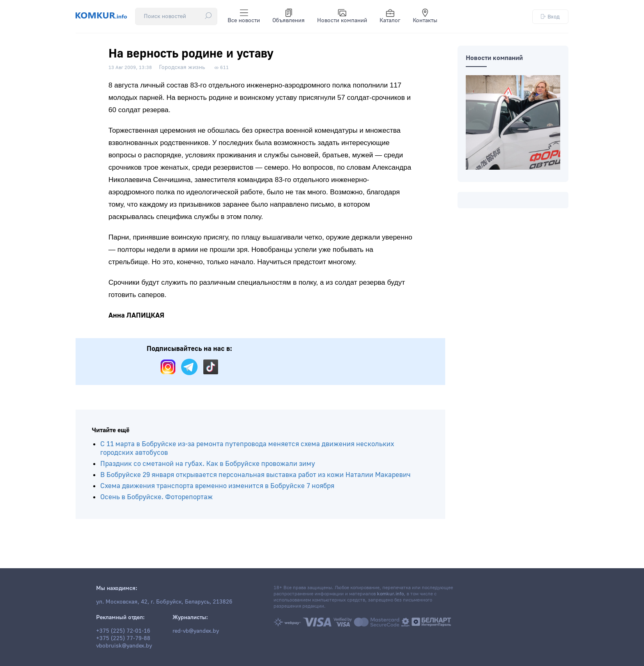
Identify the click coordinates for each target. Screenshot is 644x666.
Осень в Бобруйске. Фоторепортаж (156, 497)
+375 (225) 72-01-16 (123, 631)
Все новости (244, 16)
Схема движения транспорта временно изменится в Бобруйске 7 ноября (217, 486)
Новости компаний (342, 16)
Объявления (289, 16)
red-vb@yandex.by (196, 631)
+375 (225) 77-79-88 (123, 638)
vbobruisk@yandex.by (124, 646)
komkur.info (390, 594)
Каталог (390, 16)
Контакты (425, 16)
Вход (550, 17)
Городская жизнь (182, 67)
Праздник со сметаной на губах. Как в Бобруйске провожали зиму (208, 464)
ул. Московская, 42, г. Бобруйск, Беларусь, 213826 (164, 602)
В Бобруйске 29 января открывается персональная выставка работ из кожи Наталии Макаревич (255, 475)
